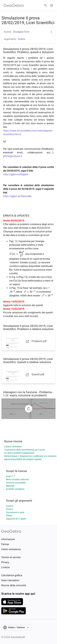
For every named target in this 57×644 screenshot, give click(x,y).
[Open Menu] (52, 5)
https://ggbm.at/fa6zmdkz (17, 196)
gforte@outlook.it (13, 156)
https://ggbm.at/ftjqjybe (16, 174)
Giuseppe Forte (21, 32)
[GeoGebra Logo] (14, 5)
